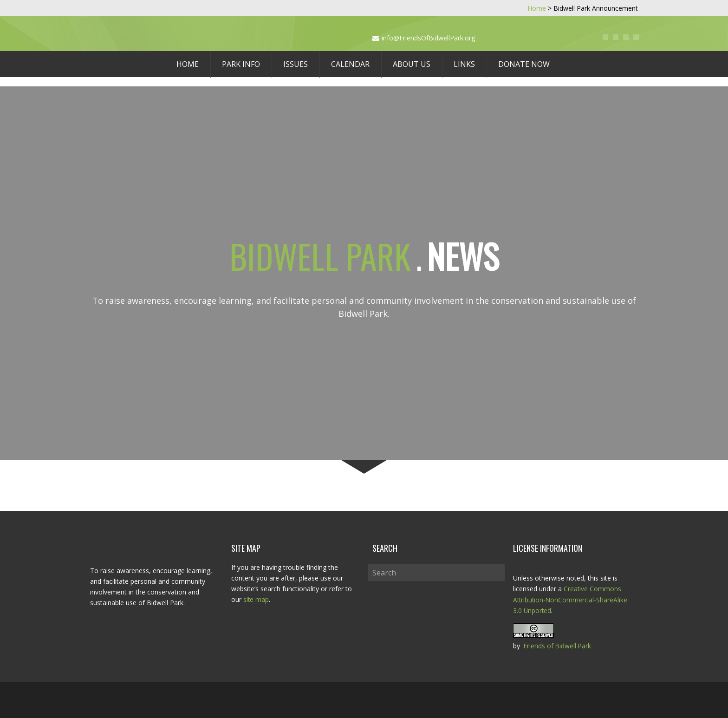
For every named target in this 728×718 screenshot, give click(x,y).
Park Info (241, 64)
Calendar (350, 64)
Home (188, 64)
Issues (296, 64)
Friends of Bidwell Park (558, 645)
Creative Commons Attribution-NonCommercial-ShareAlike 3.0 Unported (571, 599)
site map (256, 599)
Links (464, 64)
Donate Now (524, 64)
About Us (412, 64)
